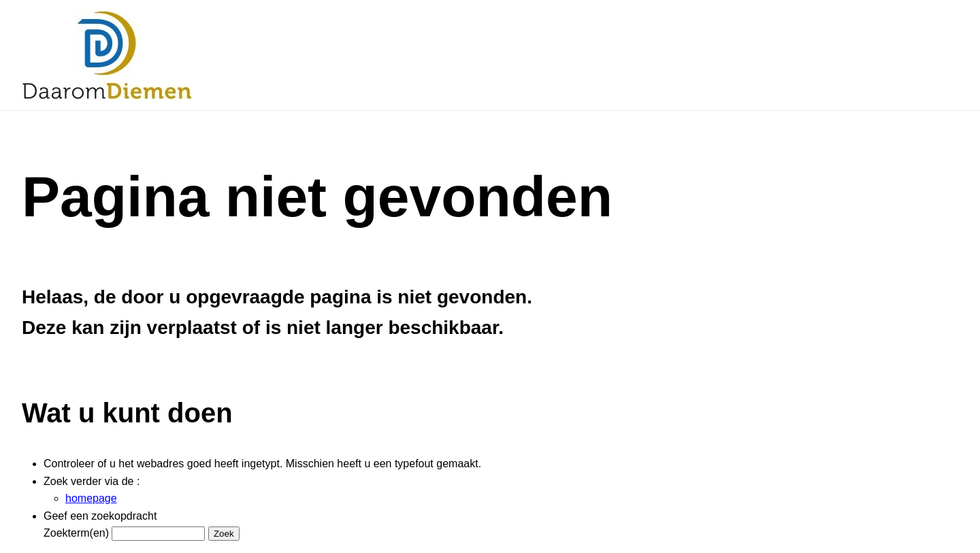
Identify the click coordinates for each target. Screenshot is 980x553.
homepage (91, 498)
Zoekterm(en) (76, 533)
